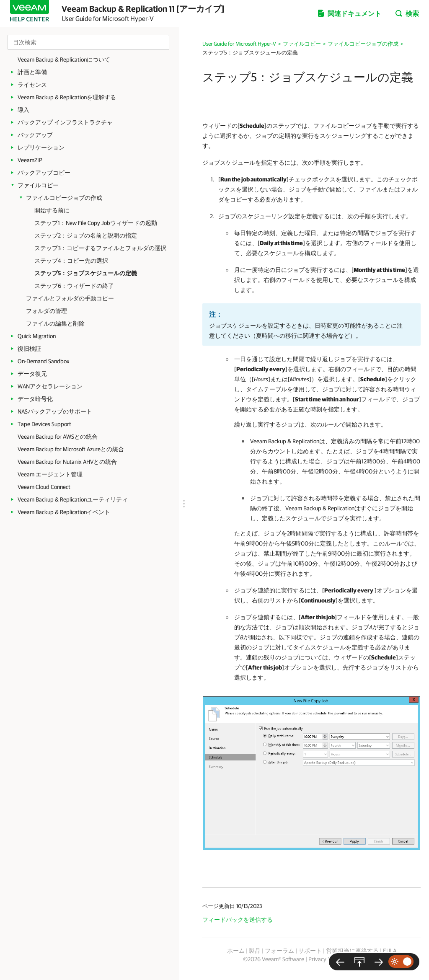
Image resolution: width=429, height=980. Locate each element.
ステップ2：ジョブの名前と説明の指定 (86, 235)
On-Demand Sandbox (44, 361)
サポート (310, 951)
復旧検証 (29, 349)
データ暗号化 (35, 399)
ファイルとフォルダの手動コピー (70, 298)
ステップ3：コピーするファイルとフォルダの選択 (100, 248)
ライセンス (32, 85)
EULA (390, 951)
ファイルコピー (38, 185)
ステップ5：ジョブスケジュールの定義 (86, 273)
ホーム (236, 951)
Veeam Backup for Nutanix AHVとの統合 (67, 462)
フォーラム (279, 951)
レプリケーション (41, 147)
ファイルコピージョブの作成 (64, 198)
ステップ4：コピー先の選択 (71, 261)
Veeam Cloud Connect (44, 487)
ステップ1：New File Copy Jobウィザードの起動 (96, 223)
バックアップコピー (44, 173)
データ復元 (32, 374)
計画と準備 (32, 72)
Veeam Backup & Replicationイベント (64, 512)
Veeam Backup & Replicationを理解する (67, 97)
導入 (23, 110)
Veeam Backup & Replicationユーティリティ (73, 499)
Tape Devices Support (44, 424)
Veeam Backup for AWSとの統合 (58, 437)
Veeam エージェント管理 (50, 474)
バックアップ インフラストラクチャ (65, 122)
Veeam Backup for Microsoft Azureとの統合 (71, 449)
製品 (255, 951)
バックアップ (35, 135)
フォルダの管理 (47, 311)
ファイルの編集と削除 (55, 323)
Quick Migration (37, 336)
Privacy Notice (326, 959)
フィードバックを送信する (238, 920)
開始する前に (52, 210)
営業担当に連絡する (352, 951)
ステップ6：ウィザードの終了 (74, 286)
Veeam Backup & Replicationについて (64, 59)
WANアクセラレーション (50, 386)
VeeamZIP (30, 160)
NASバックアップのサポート (55, 411)
